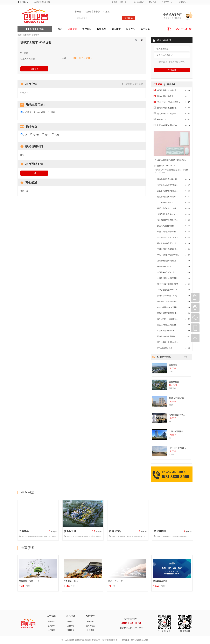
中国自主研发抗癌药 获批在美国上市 (171, 278)
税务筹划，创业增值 (72, 581)
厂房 (24, 135)
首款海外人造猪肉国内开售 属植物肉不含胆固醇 (176, 301)
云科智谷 (173, 365)
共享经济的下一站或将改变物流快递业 (172, 319)
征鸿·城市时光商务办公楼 (181, 398)
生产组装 (40, 112)
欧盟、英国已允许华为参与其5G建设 (171, 232)
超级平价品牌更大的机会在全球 (169, 191)
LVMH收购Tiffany (164, 267)
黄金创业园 (174, 382)
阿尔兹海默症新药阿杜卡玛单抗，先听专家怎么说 (176, 313)
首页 (60, 29)
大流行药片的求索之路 (166, 226)
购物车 (139, 2)
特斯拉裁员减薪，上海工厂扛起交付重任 (173, 208)
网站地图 (125, 640)
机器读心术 (162, 119)
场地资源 (26, 35)
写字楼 (35, 135)
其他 (52, 112)
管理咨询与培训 (160, 581)
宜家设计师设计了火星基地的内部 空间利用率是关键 (178, 261)
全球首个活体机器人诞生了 (168, 237)
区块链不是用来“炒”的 (166, 331)
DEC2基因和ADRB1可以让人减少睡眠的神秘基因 (176, 307)
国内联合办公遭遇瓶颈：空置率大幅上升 (173, 336)
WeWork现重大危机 (165, 348)
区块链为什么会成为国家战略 (169, 325)
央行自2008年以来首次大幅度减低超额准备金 (175, 220)
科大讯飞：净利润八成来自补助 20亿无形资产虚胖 (174, 160)
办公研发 (26, 112)
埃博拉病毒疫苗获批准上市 (168, 284)
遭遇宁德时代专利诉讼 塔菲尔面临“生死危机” (175, 179)
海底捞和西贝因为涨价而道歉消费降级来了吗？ (176, 197)
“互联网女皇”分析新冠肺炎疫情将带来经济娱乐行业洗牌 (179, 102)
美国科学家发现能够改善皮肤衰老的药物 (173, 249)
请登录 (114, 2)
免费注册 (123, 2)
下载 (34, 173)
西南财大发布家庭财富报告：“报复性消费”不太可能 (177, 108)
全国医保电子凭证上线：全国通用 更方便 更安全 (176, 272)
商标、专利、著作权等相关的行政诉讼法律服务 (117, 581)
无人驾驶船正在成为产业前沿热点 (170, 114)
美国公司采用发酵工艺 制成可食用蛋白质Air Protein (177, 296)
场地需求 (35, 35)
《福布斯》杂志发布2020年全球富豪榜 (172, 214)
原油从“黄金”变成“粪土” (167, 96)
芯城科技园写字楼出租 (179, 415)
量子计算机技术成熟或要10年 (169, 342)
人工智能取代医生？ (165, 203)
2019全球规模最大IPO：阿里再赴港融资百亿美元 (176, 290)
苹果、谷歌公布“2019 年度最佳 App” (171, 255)
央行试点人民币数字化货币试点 (169, 185)
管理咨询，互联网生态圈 (28, 581)
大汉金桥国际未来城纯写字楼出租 (184, 431)
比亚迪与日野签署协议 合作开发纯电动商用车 (175, 125)
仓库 (46, 135)
